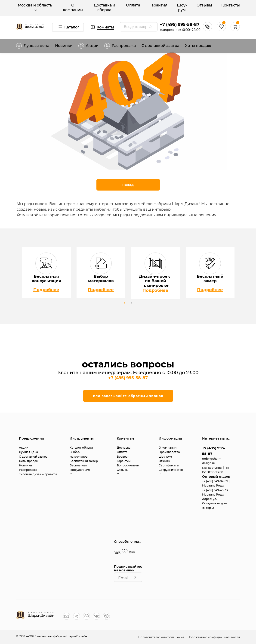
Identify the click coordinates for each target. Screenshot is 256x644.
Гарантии (124, 461)
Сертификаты (169, 465)
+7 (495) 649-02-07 (215, 481)
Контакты (231, 5)
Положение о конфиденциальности (214, 637)
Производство (169, 452)
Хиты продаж (198, 46)
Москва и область (35, 8)
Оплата (133, 5)
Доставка (124, 448)
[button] (235, 30)
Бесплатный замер (84, 461)
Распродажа (28, 470)
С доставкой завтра (160, 46)
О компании (73, 8)
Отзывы (204, 5)
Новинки (64, 46)
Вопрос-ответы (128, 465)
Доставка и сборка (104, 8)
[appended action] (151, 27)
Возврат (123, 457)
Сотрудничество (171, 470)
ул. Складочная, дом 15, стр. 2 (215, 503)
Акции (88, 46)
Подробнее (46, 290)
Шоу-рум (182, 8)
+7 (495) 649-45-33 (215, 490)
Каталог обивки (81, 448)
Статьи (122, 474)
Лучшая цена (33, 46)
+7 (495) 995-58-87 (180, 25)
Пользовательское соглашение (162, 637)
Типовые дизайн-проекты (38, 474)
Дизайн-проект (81, 474)
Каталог (68, 27)
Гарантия (158, 5)
